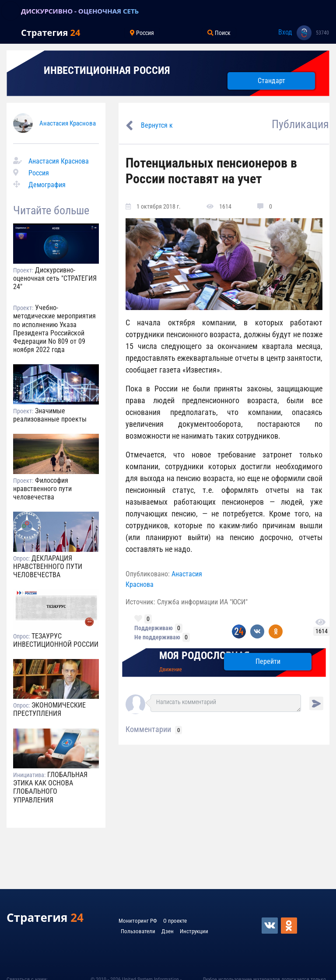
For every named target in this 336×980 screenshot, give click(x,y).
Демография (47, 185)
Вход (285, 32)
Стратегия (51, 33)
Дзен (168, 931)
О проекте (175, 921)
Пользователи (138, 931)
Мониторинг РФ (138, 921)
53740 (322, 33)
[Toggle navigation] (10, 11)
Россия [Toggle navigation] (142, 33)
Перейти (268, 661)
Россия (39, 173)
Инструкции (194, 931)
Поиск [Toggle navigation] (219, 33)
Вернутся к (157, 125)
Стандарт (271, 81)
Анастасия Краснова (68, 123)
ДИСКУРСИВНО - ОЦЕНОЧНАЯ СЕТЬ (80, 11)
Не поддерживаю (157, 637)
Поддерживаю (154, 628)
